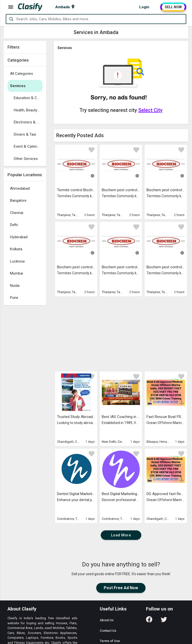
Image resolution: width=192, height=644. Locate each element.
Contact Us (108, 631)
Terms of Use (110, 641)
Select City (150, 110)
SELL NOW (173, 7)
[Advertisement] (25, 383)
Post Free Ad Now (121, 588)
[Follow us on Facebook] (149, 621)
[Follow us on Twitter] (164, 621)
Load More (121, 535)
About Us (107, 620)
